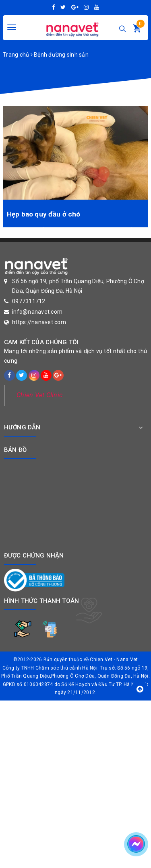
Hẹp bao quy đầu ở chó (44, 214)
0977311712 (29, 301)
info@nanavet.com (37, 312)
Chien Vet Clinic (39, 395)
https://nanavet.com (39, 322)
